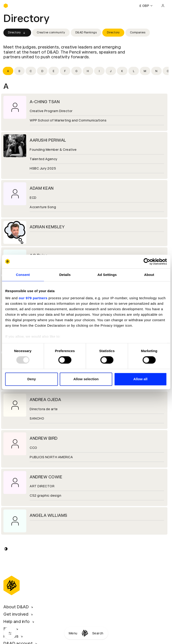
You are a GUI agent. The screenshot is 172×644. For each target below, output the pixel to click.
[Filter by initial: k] (122, 71)
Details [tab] (65, 275)
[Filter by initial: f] (65, 71)
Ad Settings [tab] (107, 275)
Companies (138, 32)
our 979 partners (33, 298)
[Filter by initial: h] (88, 71)
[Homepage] (85, 633)
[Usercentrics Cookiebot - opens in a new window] (147, 261)
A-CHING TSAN (45, 102)
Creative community (51, 32)
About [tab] (149, 275)
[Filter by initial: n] (156, 71)
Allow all (140, 379)
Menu (73, 633)
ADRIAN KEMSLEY (47, 227)
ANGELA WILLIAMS (49, 515)
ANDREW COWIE (46, 477)
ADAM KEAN (42, 188)
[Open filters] (10, 633)
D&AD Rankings (86, 32)
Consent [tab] (23, 275)
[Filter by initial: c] (31, 71)
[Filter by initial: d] (42, 71)
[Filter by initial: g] (77, 71)
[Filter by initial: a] (8, 71)
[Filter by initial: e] (54, 71)
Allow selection (86, 379)
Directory (17, 33)
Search (98, 633)
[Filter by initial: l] (134, 71)
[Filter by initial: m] (145, 71)
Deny (32, 379)
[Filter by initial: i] (99, 71)
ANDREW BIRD (44, 438)
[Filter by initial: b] (19, 71)
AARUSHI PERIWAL (48, 140)
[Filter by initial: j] (111, 71)
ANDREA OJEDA (45, 400)
